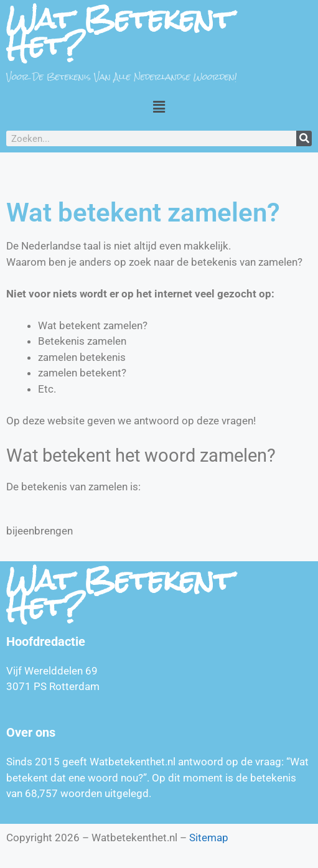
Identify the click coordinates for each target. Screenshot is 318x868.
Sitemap (209, 838)
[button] (159, 106)
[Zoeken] (304, 138)
